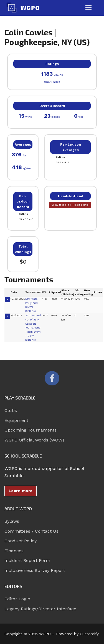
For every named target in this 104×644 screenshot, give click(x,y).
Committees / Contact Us (31, 531)
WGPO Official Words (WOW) (34, 440)
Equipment (16, 420)
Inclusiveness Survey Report (35, 570)
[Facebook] (52, 378)
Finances (14, 551)
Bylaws (12, 521)
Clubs (11, 410)
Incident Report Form (27, 560)
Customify (89, 634)
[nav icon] (88, 8)
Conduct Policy (21, 541)
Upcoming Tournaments (31, 430)
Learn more (21, 491)
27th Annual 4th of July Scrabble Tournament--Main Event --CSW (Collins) (33, 328)
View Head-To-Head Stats (70, 205)
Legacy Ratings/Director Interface (40, 609)
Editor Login (17, 599)
